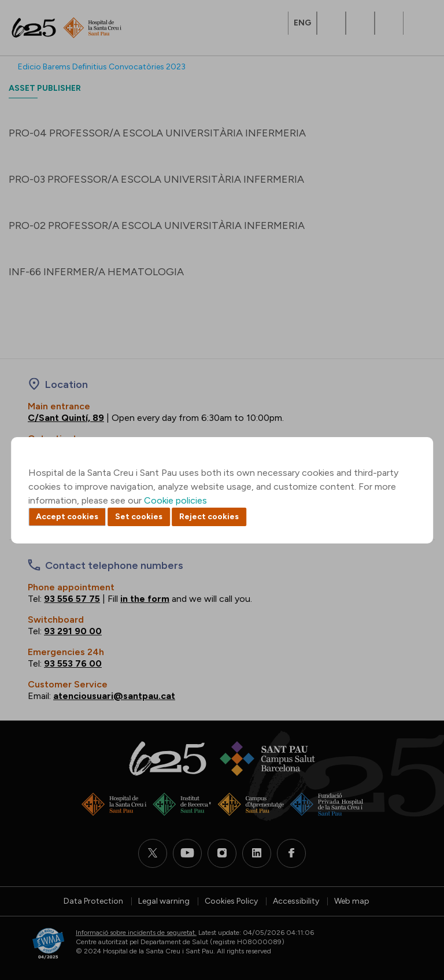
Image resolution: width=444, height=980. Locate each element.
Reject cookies (209, 517)
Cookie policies (175, 500)
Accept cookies (67, 517)
